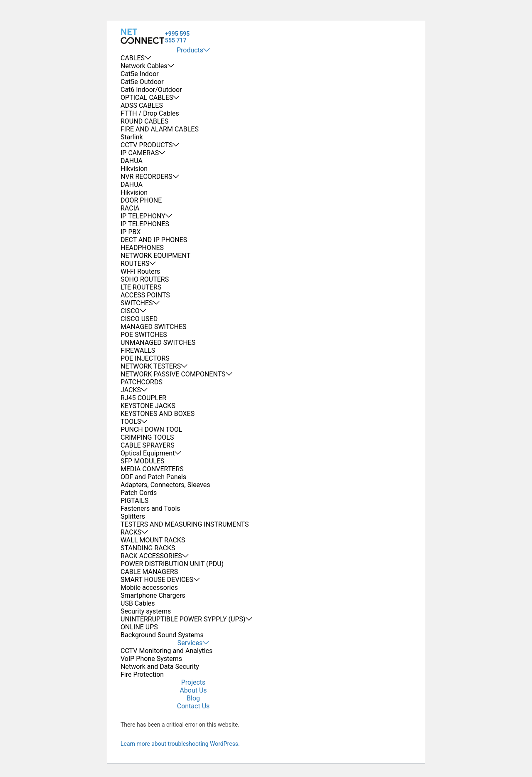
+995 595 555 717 (177, 37)
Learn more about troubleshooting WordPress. (180, 744)
